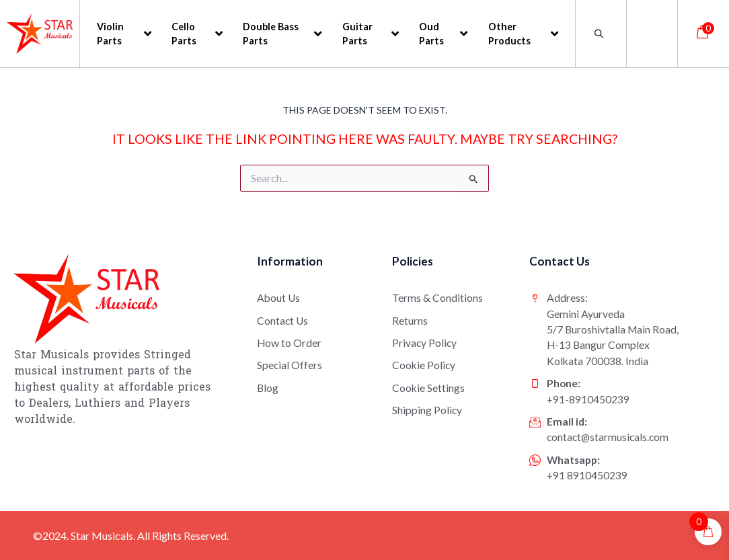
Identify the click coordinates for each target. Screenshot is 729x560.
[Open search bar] (601, 33)
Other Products (524, 34)
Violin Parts (124, 34)
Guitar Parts (371, 34)
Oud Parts (443, 34)
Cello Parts (197, 34)
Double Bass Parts (282, 34)
